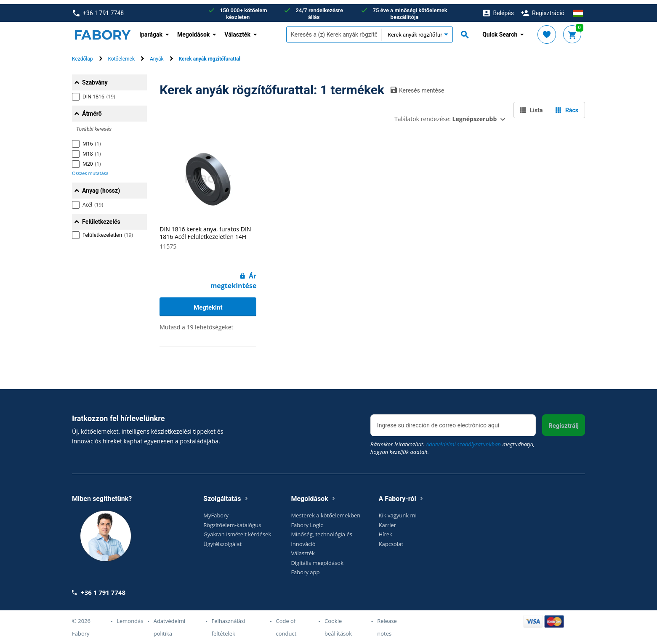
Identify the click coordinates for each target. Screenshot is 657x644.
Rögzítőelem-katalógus (232, 521)
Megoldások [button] (193, 30)
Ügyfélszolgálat (222, 540)
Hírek (386, 530)
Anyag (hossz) (101, 186)
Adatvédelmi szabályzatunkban (463, 440)
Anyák (157, 55)
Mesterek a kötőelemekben (326, 511)
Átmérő (92, 109)
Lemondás (130, 617)
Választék (303, 549)
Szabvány (95, 78)
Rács (567, 106)
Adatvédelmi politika (170, 623)
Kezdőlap (82, 55)
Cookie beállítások (338, 623)
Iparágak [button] (151, 30)
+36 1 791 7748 (98, 9)
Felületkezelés (101, 217)
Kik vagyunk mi (398, 511)
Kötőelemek (121, 55)
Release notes (387, 623)
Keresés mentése (418, 86)
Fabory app (305, 568)
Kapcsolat (391, 540)
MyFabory (216, 511)
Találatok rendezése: (446, 115)
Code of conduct (286, 623)
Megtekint (208, 303)
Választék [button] (237, 30)
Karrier (388, 521)
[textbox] (334, 31)
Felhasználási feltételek (229, 623)
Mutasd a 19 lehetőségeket (196, 323)
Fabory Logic (307, 521)
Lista (531, 106)
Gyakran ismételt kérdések (237, 530)
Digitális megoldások (317, 559)
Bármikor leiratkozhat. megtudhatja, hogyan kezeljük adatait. (452, 444)
